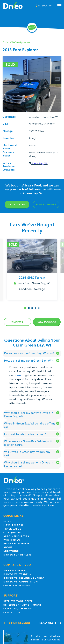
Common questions (18, 609)
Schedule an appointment (22, 605)
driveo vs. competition (21, 582)
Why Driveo (12, 540)
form (18, 375)
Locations (11, 551)
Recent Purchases (16, 544)
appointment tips (16, 536)
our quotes (12, 533)
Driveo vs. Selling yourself (24, 578)
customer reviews (17, 585)
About (8, 547)
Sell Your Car (47, 322)
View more (17, 322)
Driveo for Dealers (17, 555)
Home (7, 521)
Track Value (12, 529)
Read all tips (50, 623)
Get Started (17, 205)
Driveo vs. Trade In (17, 574)
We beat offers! (15, 571)
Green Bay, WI (38, 163)
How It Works (46, 205)
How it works (13, 525)
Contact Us (12, 612)
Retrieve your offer (18, 601)
